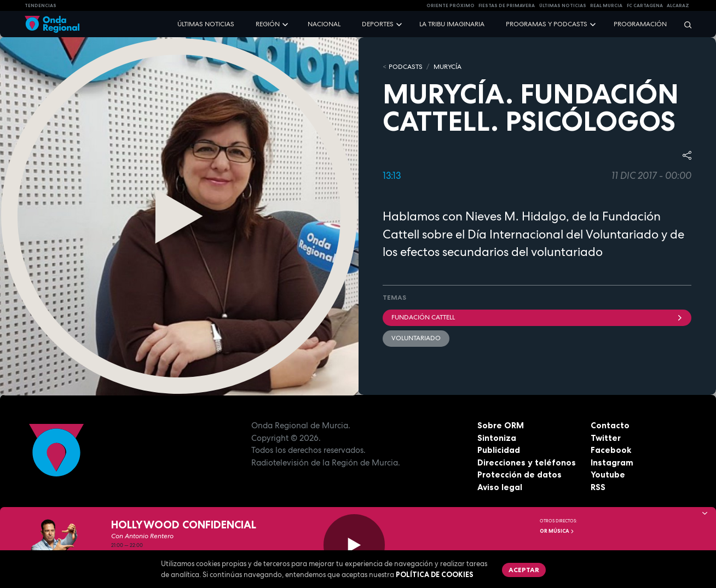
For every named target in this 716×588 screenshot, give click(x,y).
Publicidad (499, 450)
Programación (640, 24)
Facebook (611, 450)
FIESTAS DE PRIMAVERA (507, 5)
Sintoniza (497, 438)
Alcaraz (678, 5)
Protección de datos (519, 475)
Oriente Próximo (451, 5)
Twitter (606, 438)
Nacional (324, 24)
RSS (598, 487)
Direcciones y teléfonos (527, 462)
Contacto (610, 425)
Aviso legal (500, 487)
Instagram (612, 462)
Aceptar (524, 570)
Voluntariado (416, 338)
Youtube (608, 475)
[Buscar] (684, 24)
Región (268, 24)
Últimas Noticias (563, 5)
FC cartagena (645, 5)
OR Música (557, 531)
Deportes (378, 24)
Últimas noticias (206, 24)
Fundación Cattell (537, 317)
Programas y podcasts (547, 24)
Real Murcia (606, 5)
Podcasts (406, 67)
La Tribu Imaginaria (452, 24)
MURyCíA (447, 67)
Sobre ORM (501, 425)
